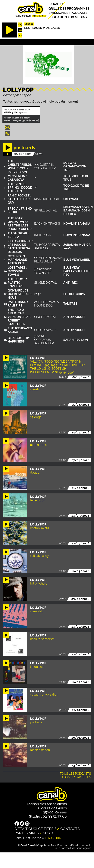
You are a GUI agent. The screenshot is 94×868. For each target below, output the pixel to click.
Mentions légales (81, 848)
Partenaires (27, 833)
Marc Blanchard (60, 845)
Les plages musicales (42, 28)
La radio (56, 4)
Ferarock (53, 838)
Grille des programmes (69, 8)
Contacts (70, 829)
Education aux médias (68, 17)
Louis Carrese (62, 848)
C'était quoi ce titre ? (35, 829)
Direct (29, 24)
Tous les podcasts (75, 774)
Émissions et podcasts (68, 13)
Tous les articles (76, 777)
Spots (49, 833)
